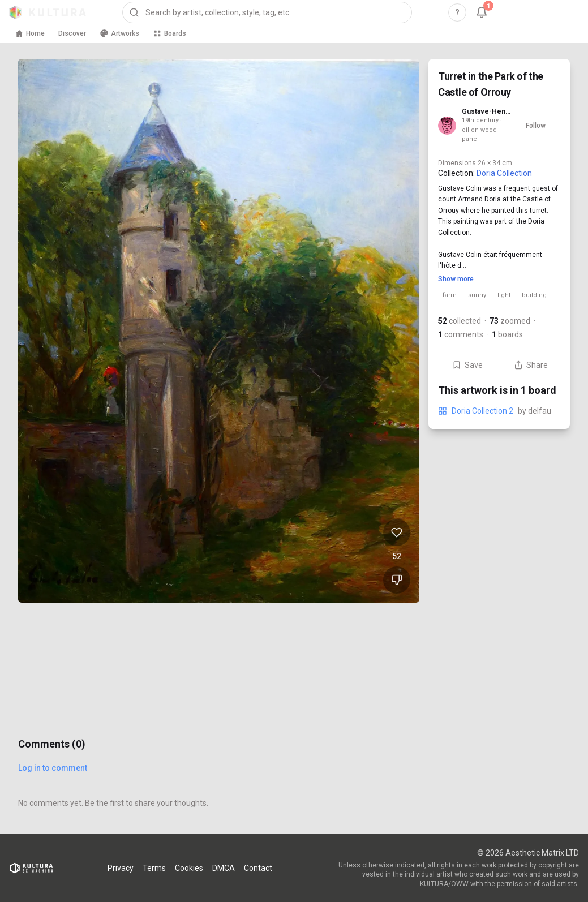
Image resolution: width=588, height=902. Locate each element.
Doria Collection (504, 173)
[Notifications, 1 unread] (482, 12)
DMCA (224, 868)
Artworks (119, 33)
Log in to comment (53, 768)
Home (30, 33)
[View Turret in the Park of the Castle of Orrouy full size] (219, 331)
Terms (154, 868)
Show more (456, 279)
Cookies (189, 868)
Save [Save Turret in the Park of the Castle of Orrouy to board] (467, 365)
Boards (169, 33)
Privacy (121, 868)
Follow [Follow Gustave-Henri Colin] (536, 126)
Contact (258, 868)
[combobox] (267, 12)
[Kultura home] (48, 12)
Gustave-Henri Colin (486, 111)
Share (531, 365)
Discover (72, 33)
